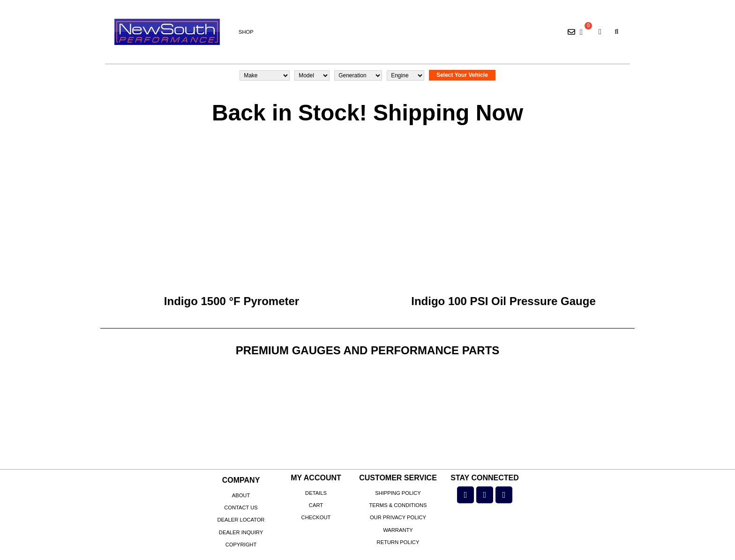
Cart (316, 505)
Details (316, 493)
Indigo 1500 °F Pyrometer (232, 301)
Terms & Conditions (398, 505)
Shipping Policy (398, 493)
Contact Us (241, 508)
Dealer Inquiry (241, 532)
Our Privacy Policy (398, 517)
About (241, 495)
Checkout (316, 517)
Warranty (398, 530)
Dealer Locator (241, 520)
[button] (617, 32)
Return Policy (398, 542)
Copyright (241, 545)
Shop (246, 32)
